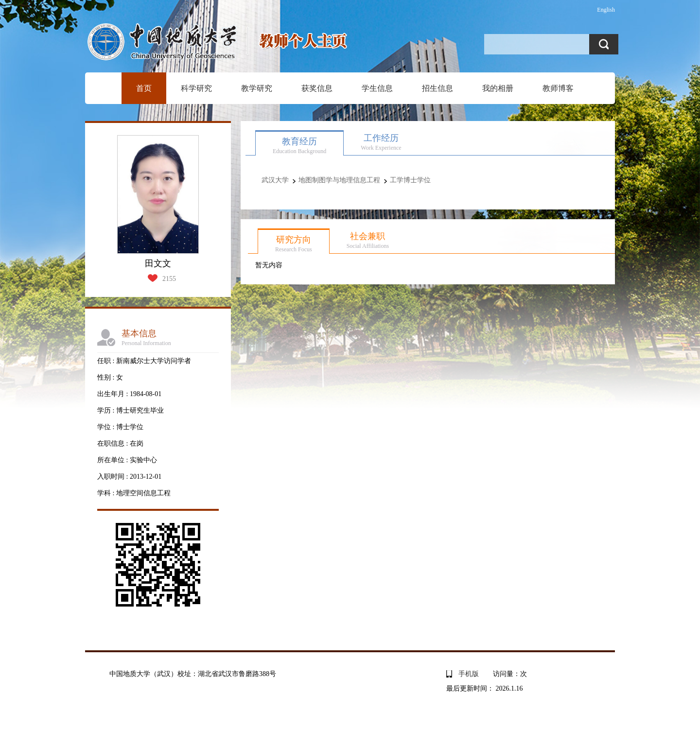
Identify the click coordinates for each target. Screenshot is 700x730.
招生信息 (437, 88)
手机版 (469, 674)
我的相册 (498, 88)
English (606, 10)
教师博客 (558, 88)
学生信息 (377, 88)
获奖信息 (317, 88)
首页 (144, 88)
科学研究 (196, 88)
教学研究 (257, 88)
